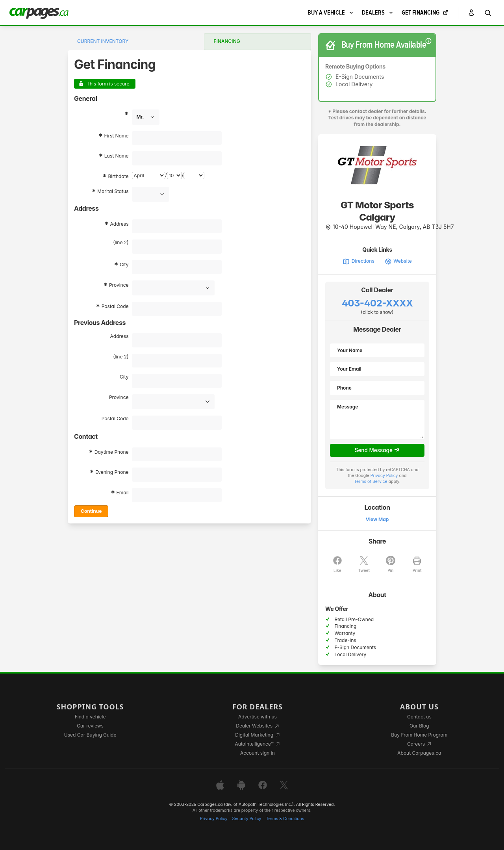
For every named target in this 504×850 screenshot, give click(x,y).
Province (119, 285)
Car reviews (90, 726)
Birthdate (119, 176)
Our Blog (419, 726)
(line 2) (121, 242)
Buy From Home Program (419, 735)
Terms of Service (371, 482)
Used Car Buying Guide (90, 735)
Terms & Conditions (285, 819)
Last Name (117, 156)
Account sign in (258, 753)
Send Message (377, 450)
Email (123, 493)
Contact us (419, 717)
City (124, 264)
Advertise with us (258, 717)
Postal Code (115, 306)
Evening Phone (112, 472)
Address (120, 224)
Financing (227, 41)
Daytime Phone (112, 452)
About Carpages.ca (419, 753)
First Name (116, 136)
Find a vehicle (90, 717)
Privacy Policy (384, 476)
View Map (377, 519)
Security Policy (247, 819)
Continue (91, 511)
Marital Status (113, 191)
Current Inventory (103, 41)
